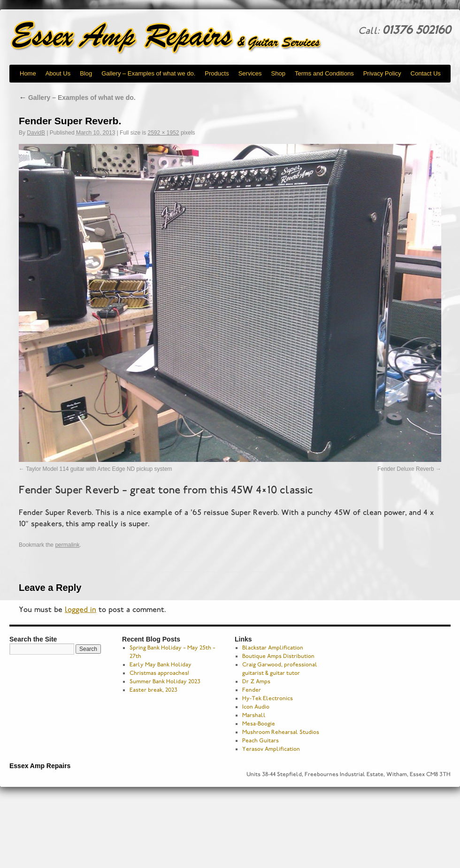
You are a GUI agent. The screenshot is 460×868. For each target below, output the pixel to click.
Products (217, 73)
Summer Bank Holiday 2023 (165, 681)
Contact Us (426, 73)
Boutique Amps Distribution (278, 656)
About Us (58, 73)
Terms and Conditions (324, 73)
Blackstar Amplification (273, 648)
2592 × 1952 (163, 133)
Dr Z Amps (256, 681)
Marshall (254, 715)
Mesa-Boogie (259, 724)
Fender (252, 690)
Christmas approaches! (159, 673)
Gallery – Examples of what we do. (148, 73)
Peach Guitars (261, 740)
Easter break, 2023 (153, 690)
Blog (86, 73)
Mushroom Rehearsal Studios (281, 732)
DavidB (36, 133)
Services (250, 73)
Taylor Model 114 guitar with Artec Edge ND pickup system (99, 469)
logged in (80, 609)
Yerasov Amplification (271, 749)
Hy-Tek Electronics (268, 698)
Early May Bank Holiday (161, 664)
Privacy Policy (382, 73)
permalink (67, 545)
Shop (278, 73)
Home (28, 73)
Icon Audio (256, 707)
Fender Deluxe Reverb (406, 469)
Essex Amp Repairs (174, 38)
